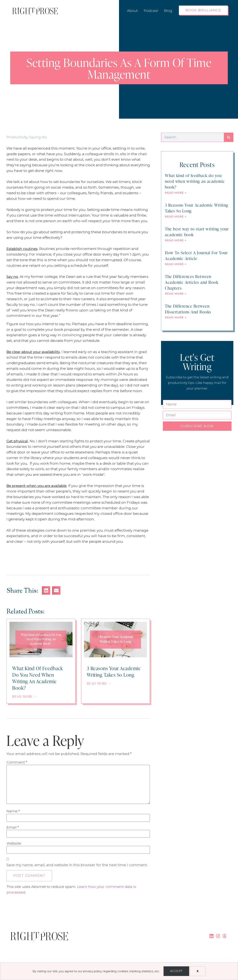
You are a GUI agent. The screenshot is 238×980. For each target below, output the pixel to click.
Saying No (38, 137)
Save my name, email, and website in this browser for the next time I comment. (77, 865)
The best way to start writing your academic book (197, 232)
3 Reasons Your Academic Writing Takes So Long (197, 208)
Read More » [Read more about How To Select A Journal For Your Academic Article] (176, 264)
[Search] (229, 137)
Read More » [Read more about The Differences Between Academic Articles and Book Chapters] (176, 294)
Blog (168, 11)
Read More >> (25, 696)
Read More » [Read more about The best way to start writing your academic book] (176, 240)
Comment (17, 762)
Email (13, 827)
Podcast (151, 11)
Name (13, 811)
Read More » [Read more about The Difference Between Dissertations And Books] (176, 317)
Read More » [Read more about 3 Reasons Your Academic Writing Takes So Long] (176, 216)
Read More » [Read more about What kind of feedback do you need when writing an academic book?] (176, 193)
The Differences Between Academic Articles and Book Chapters (192, 282)
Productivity (17, 137)
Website (14, 843)
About (132, 11)
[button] (46, 590)
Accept (176, 971)
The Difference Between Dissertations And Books (188, 309)
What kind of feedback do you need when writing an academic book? (195, 181)
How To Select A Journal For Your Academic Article (196, 255)
